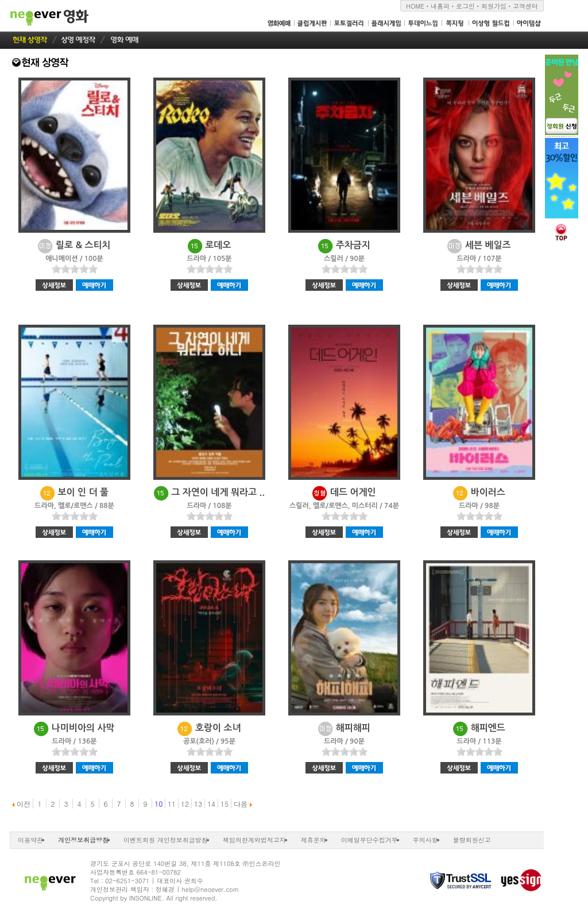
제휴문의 (314, 840)
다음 (243, 804)
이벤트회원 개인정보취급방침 (166, 840)
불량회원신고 (472, 840)
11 (172, 804)
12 (185, 804)
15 (225, 804)
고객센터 (525, 6)
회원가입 (494, 6)
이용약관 (30, 840)
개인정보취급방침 (83, 840)
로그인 (465, 6)
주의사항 (425, 840)
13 (198, 804)
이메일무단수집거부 (370, 840)
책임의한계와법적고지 (254, 840)
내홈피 (440, 6)
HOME (415, 6)
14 (211, 804)
